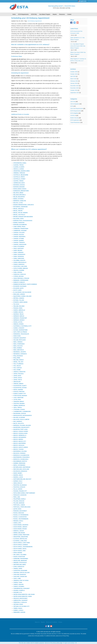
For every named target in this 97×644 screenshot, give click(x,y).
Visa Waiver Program (45, 14)
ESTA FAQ (34, 14)
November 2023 (75, 88)
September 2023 (75, 93)
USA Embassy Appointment (35, 21)
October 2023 (74, 90)
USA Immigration (75, 104)
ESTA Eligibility (74, 113)
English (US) (83, 1)
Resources (62, 14)
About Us (37, 622)
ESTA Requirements (23, 14)
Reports (43, 622)
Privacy (60, 622)
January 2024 (74, 83)
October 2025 (74, 72)
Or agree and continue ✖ (70, 643)
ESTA (72, 106)
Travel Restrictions (75, 122)
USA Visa (73, 102)
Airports (55, 14)
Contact (69, 14)
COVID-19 (73, 115)
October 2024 (74, 74)
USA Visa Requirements (77, 109)
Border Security (74, 118)
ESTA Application (75, 120)
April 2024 (73, 76)
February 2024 (74, 81)
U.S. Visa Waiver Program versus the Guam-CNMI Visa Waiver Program (78, 46)
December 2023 (75, 86)
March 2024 (73, 79)
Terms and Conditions (52, 622)
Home (14, 14)
